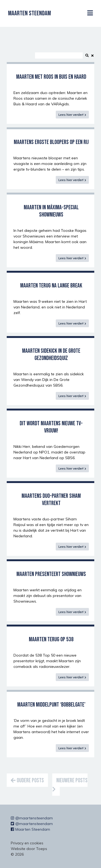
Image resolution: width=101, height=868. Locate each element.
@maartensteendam (32, 818)
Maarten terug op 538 (51, 640)
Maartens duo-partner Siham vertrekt (51, 500)
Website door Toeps (29, 849)
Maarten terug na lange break (51, 286)
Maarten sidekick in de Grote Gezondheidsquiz (51, 355)
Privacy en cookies (27, 843)
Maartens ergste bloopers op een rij (51, 142)
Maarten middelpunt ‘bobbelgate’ (51, 705)
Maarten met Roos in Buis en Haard (51, 77)
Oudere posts (27, 781)
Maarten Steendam (29, 13)
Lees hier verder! (71, 115)
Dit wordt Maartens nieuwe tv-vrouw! (51, 427)
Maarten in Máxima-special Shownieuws (51, 211)
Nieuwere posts (70, 784)
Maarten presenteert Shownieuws (51, 574)
